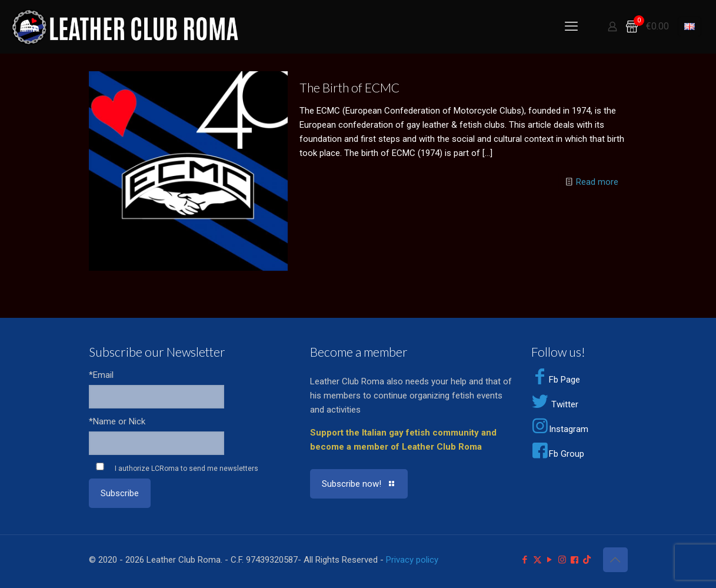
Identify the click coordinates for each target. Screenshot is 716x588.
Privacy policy (412, 560)
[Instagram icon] (562, 560)
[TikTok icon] (587, 560)
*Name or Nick (117, 421)
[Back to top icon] (615, 560)
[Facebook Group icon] (575, 560)
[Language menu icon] (690, 26)
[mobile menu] (571, 26)
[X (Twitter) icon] (537, 560)
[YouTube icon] (550, 560)
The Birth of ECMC (349, 87)
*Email (101, 375)
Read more (597, 182)
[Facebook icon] (525, 560)
